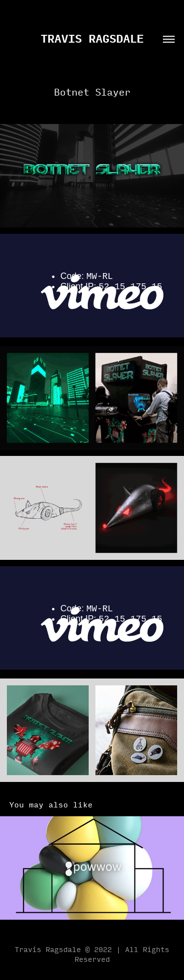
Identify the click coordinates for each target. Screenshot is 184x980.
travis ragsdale (92, 38)
